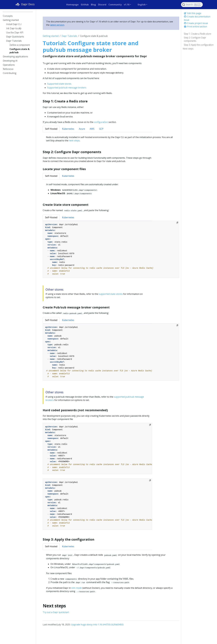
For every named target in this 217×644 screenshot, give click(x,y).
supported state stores (111, 294)
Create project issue (196, 23)
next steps (74, 141)
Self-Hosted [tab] (51, 129)
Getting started (51, 36)
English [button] (142, 5)
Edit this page (193, 13)
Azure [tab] (82, 129)
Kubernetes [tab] (68, 129)
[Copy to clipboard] (177, 223)
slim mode (77, 588)
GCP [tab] (101, 129)
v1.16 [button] (127, 5)
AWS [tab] (92, 129)
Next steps (188, 49)
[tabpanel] (111, 189)
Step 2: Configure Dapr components (195, 39)
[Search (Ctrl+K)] (192, 5)
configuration (101, 122)
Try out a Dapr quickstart (56, 612)
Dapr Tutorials (69, 36)
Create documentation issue (197, 18)
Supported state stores (59, 84)
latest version (57, 25)
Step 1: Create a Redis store (197, 34)
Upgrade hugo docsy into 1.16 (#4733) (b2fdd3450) (97, 625)
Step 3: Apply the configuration (199, 45)
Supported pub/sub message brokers (67, 88)
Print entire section (195, 27)
